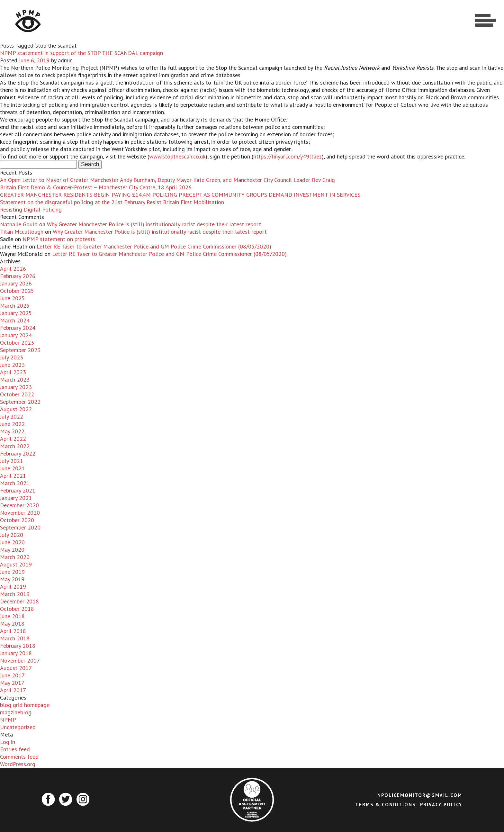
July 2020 (12, 535)
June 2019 (12, 572)
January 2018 (16, 653)
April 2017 (13, 690)
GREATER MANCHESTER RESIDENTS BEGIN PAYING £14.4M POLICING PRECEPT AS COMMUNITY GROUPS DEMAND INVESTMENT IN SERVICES (180, 195)
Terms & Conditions (385, 805)
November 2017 (20, 660)
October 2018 (17, 609)
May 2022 (12, 431)
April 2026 (13, 269)
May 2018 (12, 624)
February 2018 (18, 646)
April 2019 (13, 587)
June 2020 (12, 542)
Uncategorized (18, 727)
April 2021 (13, 476)
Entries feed (15, 749)
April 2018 (13, 631)
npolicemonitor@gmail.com (420, 795)
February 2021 (18, 490)
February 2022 (18, 453)
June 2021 (12, 468)
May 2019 (12, 579)
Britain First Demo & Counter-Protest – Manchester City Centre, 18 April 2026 (96, 187)
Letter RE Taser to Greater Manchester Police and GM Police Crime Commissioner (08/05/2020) (154, 246)
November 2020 (20, 513)
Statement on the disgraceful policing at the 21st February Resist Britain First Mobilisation (112, 202)
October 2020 (17, 520)
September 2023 (20, 350)
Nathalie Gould (19, 224)
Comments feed (19, 757)
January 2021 (16, 498)
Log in (8, 742)
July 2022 (12, 416)
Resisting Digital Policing (31, 209)
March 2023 (15, 380)
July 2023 (12, 357)
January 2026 (16, 283)
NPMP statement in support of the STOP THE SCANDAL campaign (81, 53)
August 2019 (16, 564)
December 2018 (19, 601)
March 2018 (15, 638)
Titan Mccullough (22, 232)
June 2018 (12, 616)
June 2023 (12, 365)
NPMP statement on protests (59, 239)
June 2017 (12, 675)
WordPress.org (18, 764)
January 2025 (16, 313)
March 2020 (15, 557)
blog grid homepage (25, 705)
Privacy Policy (441, 805)
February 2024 (18, 328)
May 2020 (12, 550)
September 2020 (20, 527)
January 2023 (16, 387)
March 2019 (15, 594)
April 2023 (13, 372)
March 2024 (15, 320)
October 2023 (17, 343)
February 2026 (18, 276)
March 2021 (15, 483)
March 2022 (15, 446)
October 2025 (17, 291)
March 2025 (15, 306)
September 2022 (20, 402)
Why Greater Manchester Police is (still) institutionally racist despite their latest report (154, 224)
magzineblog (16, 712)
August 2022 (16, 409)
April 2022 (13, 439)
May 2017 (12, 683)
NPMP (8, 720)
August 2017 (16, 668)
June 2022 (12, 424)
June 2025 (12, 298)
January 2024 (16, 335)
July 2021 (12, 461)
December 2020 (19, 505)
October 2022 (17, 394)
